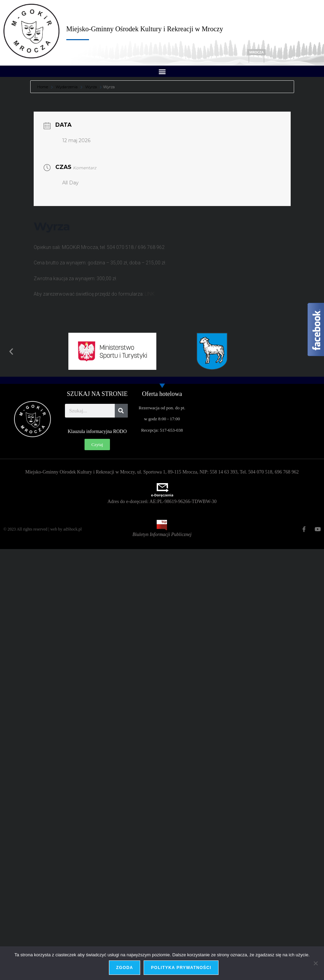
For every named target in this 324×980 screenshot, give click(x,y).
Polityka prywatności (181, 968)
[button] (162, 71)
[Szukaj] (121, 411)
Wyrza (91, 87)
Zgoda (125, 968)
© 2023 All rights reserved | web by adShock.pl (43, 529)
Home (43, 87)
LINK (150, 294)
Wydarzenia (67, 87)
